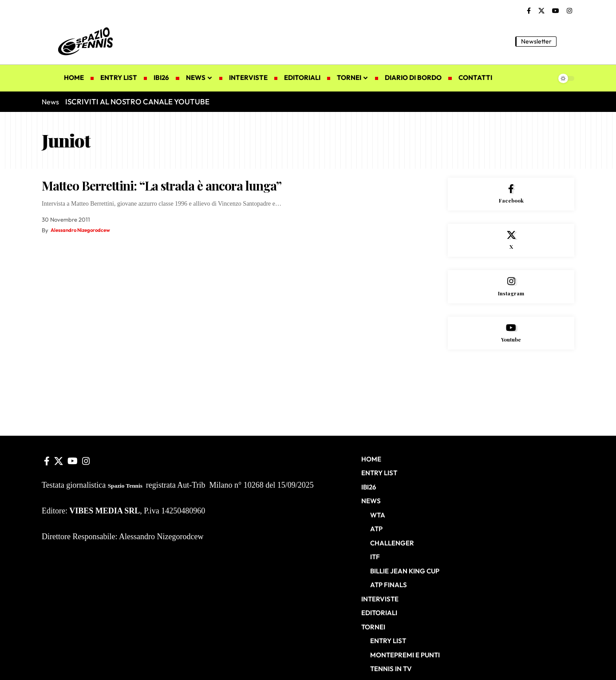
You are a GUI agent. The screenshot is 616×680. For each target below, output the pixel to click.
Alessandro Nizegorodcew (85, 230)
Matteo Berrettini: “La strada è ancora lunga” (162, 185)
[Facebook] (529, 11)
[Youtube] (511, 345)
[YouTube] (556, 11)
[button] (568, 41)
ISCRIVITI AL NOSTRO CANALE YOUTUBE (137, 101)
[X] (541, 11)
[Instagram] (569, 11)
